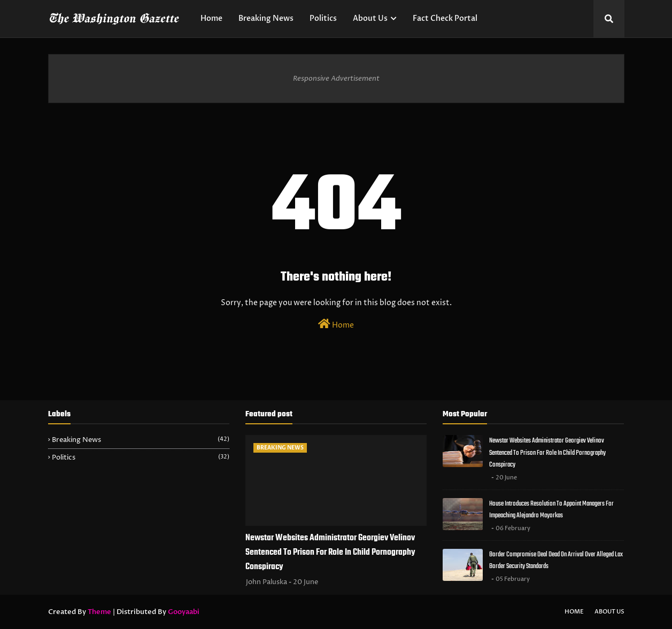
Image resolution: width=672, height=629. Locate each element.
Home (336, 324)
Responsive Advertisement (336, 79)
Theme (99, 612)
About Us (609, 612)
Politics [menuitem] (323, 18)
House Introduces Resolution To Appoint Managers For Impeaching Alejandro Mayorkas (551, 510)
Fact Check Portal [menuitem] (445, 18)
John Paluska (267, 582)
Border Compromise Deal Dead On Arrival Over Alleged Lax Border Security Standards (556, 561)
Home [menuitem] (211, 18)
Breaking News (141, 440)
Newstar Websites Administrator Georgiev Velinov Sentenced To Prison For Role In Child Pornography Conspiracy (330, 553)
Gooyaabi (184, 612)
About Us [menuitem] (370, 18)
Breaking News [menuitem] (266, 18)
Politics (141, 457)
